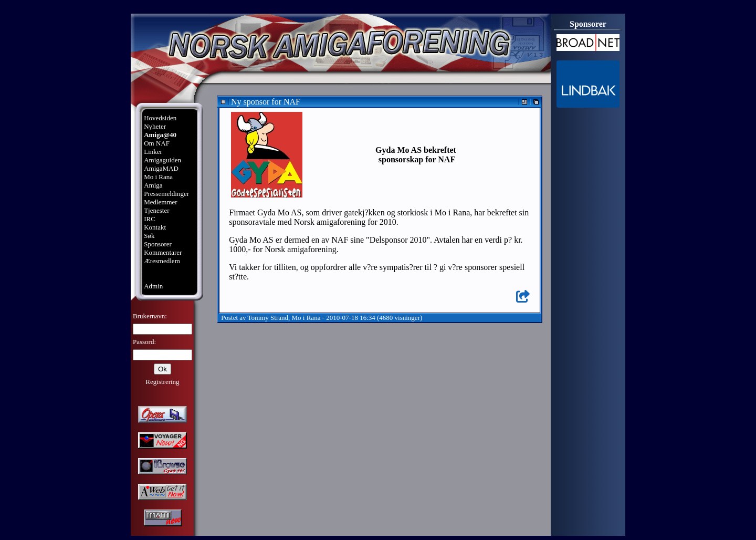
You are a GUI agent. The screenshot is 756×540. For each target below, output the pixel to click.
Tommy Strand (268, 318)
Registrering (162, 382)
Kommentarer (163, 252)
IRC (150, 219)
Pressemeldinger (166, 194)
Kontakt (155, 227)
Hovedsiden (160, 118)
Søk (149, 236)
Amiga (153, 185)
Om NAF (157, 143)
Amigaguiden (162, 160)
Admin (153, 286)
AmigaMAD (161, 168)
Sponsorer (158, 244)
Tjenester (156, 210)
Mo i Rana (158, 177)
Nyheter (155, 126)
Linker (153, 152)
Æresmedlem (162, 261)
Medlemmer (161, 202)
